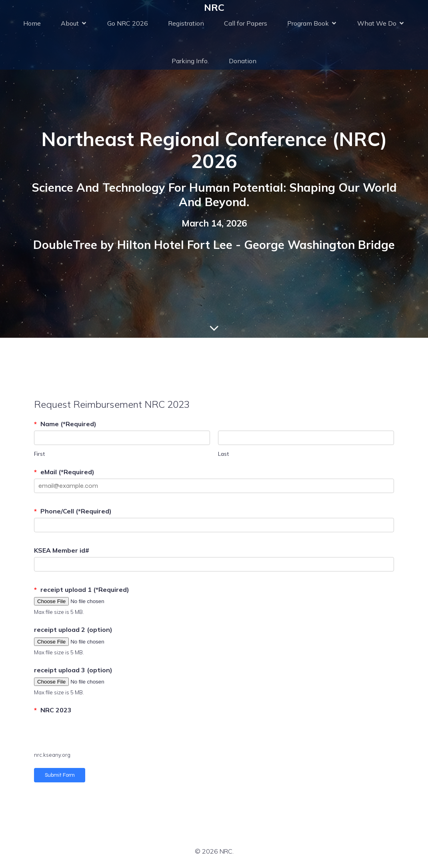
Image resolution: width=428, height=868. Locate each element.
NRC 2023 (53, 710)
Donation (243, 61)
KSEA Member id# (62, 550)
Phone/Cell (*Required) (73, 511)
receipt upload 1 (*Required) (82, 589)
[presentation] (95, 733)
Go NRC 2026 (128, 23)
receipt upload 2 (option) (73, 629)
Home (32, 23)
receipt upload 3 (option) (73, 670)
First (39, 454)
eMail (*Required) (64, 472)
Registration (186, 23)
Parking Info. (190, 61)
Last (223, 454)
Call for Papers (246, 23)
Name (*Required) (65, 424)
